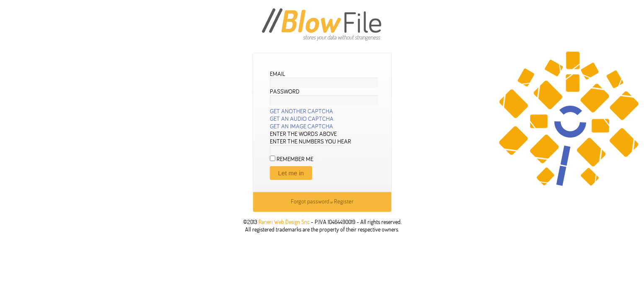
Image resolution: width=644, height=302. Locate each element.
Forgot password (310, 201)
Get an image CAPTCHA (301, 126)
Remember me (295, 159)
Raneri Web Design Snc (284, 222)
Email (278, 74)
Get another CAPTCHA (301, 111)
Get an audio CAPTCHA (302, 119)
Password (285, 91)
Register (344, 201)
